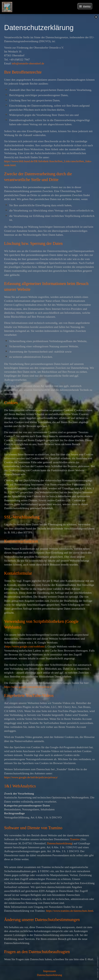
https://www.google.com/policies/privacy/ (28, 687)
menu (87, 6)
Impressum (50, 971)
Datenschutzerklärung (59, 843)
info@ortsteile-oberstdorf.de (28, 63)
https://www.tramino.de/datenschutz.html (70, 911)
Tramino (75, 839)
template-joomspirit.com (98, 967)
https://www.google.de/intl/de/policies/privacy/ (31, 777)
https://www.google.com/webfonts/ (25, 646)
